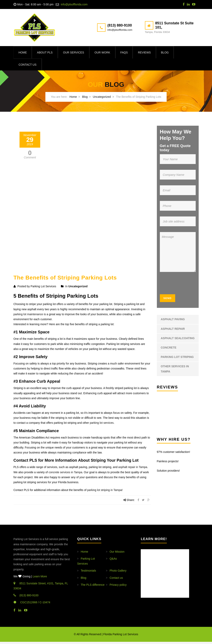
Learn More (40, 578)
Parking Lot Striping (177, 359)
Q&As (113, 561)
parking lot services (102, 425)
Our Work (105, 53)
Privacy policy (118, 587)
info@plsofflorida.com (74, 4)
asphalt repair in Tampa (133, 469)
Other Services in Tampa (175, 371)
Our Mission (117, 554)
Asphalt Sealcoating (178, 340)
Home (23, 53)
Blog (170, 53)
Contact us (28, 66)
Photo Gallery (118, 573)
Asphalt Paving (173, 321)
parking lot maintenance (28, 316)
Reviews (148, 53)
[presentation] (184, 286)
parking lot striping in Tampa (105, 492)
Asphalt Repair (173, 331)
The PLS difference (93, 587)
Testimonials (88, 573)
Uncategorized (102, 99)
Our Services (75, 53)
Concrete (169, 350)
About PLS (46, 53)
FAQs (127, 53)
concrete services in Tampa (65, 474)
